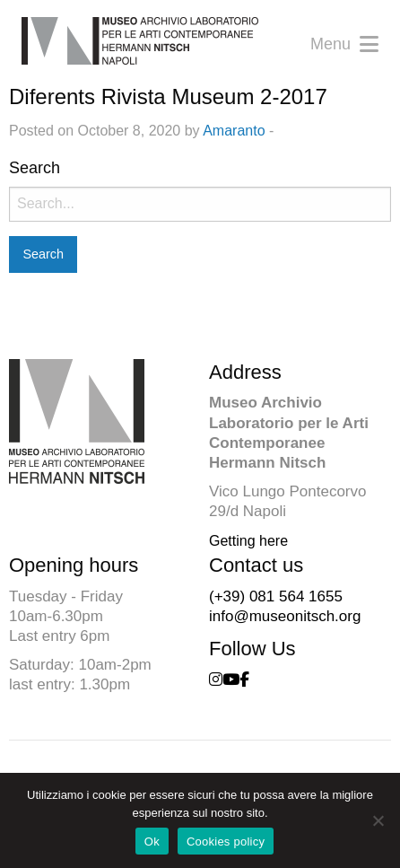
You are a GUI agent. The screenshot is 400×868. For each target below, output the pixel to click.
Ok (152, 842)
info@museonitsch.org (285, 616)
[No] (378, 820)
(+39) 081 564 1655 (276, 596)
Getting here (248, 541)
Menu (344, 44)
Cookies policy (226, 842)
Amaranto (234, 131)
